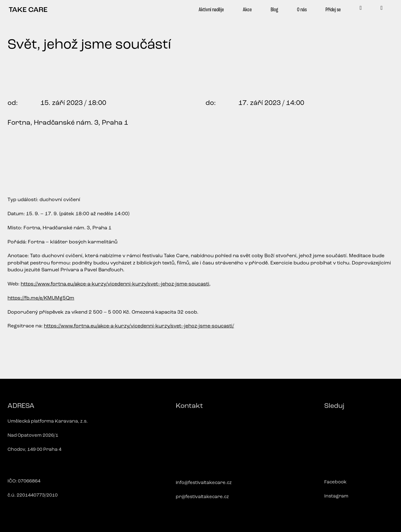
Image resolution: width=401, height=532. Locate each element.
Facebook (335, 485)
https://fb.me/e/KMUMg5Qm (41, 298)
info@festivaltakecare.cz (204, 486)
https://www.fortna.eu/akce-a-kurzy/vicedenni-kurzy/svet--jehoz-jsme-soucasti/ (139, 326)
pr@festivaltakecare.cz (202, 500)
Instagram (336, 499)
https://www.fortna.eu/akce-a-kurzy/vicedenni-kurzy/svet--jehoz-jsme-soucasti (115, 284)
